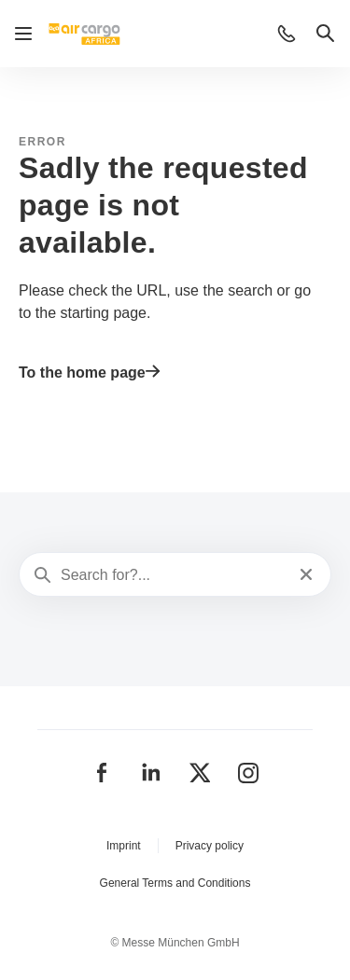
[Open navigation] (23, 34)
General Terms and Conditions (175, 883)
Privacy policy (210, 846)
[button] (287, 34)
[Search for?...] (173, 575)
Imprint (124, 846)
